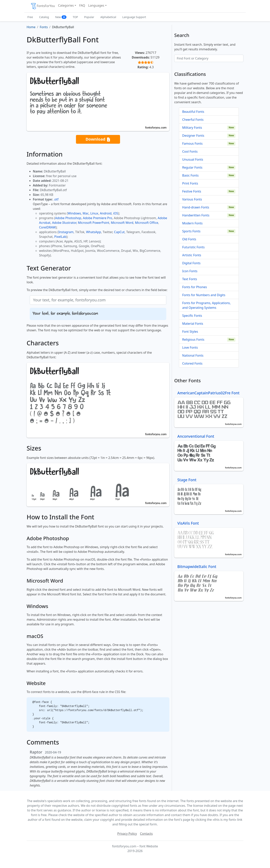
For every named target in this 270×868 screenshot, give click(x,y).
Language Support (134, 17)
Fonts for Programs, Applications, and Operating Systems (206, 305)
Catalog (44, 17)
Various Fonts (192, 199)
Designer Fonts (193, 136)
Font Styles (190, 332)
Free (30, 17)
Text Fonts (190, 279)
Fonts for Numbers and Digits (204, 295)
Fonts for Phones (195, 287)
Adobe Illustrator (64, 223)
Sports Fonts (191, 231)
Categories (66, 5)
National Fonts (193, 355)
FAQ (82, 5)
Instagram (66, 232)
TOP (75, 17)
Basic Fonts (190, 175)
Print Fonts (190, 183)
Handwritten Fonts (196, 215)
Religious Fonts (193, 339)
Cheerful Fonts (193, 120)
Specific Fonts (192, 316)
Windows (74, 213)
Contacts (146, 834)
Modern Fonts (192, 223)
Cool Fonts (190, 151)
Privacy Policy (127, 834)
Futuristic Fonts (193, 247)
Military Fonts (192, 128)
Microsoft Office (147, 223)
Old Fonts (189, 239)
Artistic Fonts (192, 255)
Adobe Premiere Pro (98, 218)
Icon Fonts (190, 271)
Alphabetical (108, 17)
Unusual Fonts (193, 159)
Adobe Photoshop (68, 218)
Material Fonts (193, 324)
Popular (89, 17)
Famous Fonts (192, 143)
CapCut (119, 232)
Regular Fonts (192, 167)
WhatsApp (94, 232)
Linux (94, 213)
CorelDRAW (47, 227)
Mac (86, 213)
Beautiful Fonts (193, 112)
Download (98, 139)
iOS (115, 213)
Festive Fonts (192, 191)
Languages (96, 5)
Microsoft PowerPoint (94, 223)
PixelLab (60, 237)
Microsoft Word (122, 223)
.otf (56, 199)
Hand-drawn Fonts (196, 207)
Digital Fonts (191, 263)
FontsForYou (43, 6)
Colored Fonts (192, 363)
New (61, 17)
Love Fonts (190, 347)
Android (106, 213)
